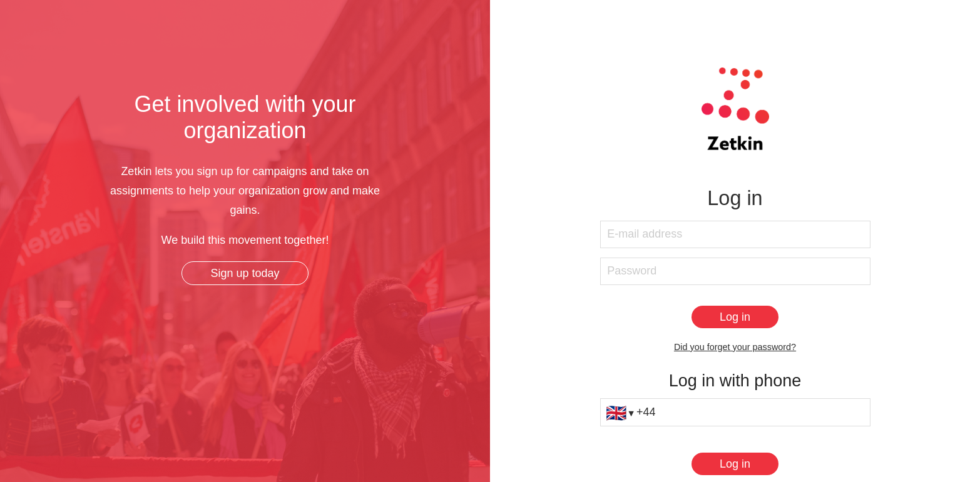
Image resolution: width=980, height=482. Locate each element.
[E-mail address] (735, 235)
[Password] (735, 272)
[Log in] (735, 317)
